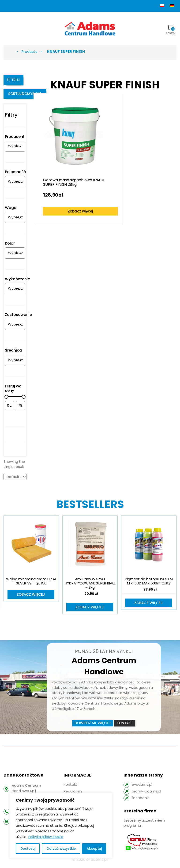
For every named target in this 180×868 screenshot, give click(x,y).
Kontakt (125, 726)
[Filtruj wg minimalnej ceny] (9, 408)
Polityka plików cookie (46, 837)
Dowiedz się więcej (93, 726)
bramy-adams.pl (146, 794)
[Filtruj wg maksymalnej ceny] (21, 408)
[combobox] (14, 149)
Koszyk (171, 30)
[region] (61, 826)
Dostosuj (28, 849)
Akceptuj (94, 849)
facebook (140, 801)
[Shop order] (15, 480)
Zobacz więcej (70, 194)
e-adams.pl (142, 788)
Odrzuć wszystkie (61, 849)
